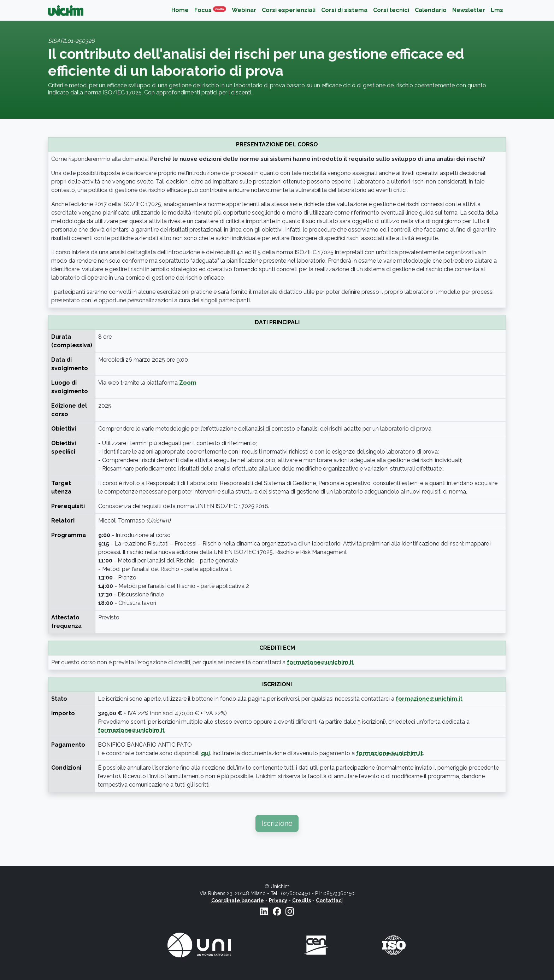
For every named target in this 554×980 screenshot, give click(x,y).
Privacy (278, 900)
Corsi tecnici (391, 10)
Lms (497, 10)
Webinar (244, 10)
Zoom (188, 383)
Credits (302, 900)
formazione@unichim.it (320, 662)
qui (205, 753)
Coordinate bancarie (238, 900)
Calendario (431, 10)
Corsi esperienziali (289, 10)
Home (180, 10)
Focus (212, 10)
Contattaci (329, 900)
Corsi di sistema (344, 10)
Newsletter (469, 10)
